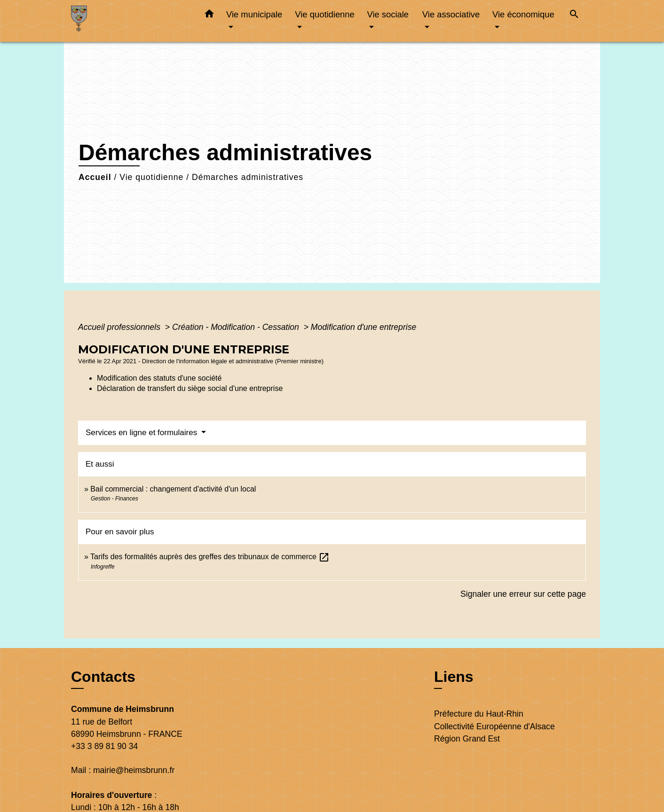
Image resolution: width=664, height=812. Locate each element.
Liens (454, 677)
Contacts (103, 677)
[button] (209, 16)
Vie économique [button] (523, 14)
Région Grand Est (467, 739)
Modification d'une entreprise (364, 327)
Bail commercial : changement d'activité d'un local (173, 489)
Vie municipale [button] (254, 14)
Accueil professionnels (120, 327)
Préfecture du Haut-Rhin (479, 714)
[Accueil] (130, 21)
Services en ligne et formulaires (142, 433)
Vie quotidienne (151, 177)
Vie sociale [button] (388, 14)
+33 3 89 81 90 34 (104, 746)
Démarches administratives (248, 177)
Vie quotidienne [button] (324, 14)
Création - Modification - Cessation (237, 327)
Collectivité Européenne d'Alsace (494, 726)
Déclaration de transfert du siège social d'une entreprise (190, 388)
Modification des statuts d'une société (159, 378)
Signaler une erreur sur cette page (523, 594)
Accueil (95, 177)
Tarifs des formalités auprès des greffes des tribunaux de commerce (210, 557)
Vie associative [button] (451, 14)
